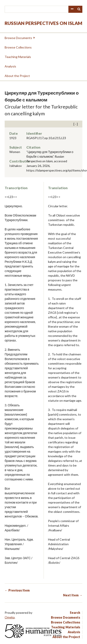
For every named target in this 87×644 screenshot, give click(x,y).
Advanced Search (72, 9)
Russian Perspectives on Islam (43, 23)
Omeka (10, 617)
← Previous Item (17, 590)
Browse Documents (18, 38)
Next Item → (73, 595)
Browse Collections (18, 47)
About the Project (17, 76)
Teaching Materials (18, 57)
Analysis (10, 66)
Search (79, 9)
